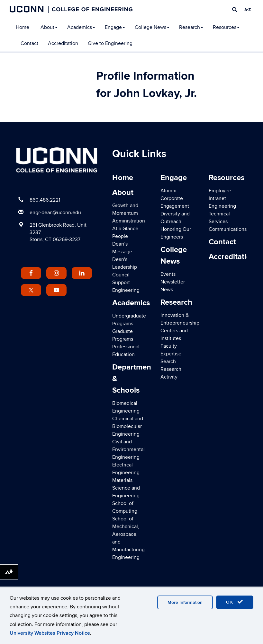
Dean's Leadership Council (125, 267)
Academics (81, 27)
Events (168, 274)
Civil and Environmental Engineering (128, 449)
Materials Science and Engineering (126, 488)
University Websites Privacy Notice (50, 633)
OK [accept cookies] (235, 602)
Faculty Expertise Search (171, 354)
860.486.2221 (45, 200)
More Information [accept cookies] (185, 602)
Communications (228, 229)
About (49, 27)
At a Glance (125, 229)
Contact (29, 43)
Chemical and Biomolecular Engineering (128, 426)
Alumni (168, 191)
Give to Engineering (110, 43)
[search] (235, 10)
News (167, 290)
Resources (226, 27)
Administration (129, 221)
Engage (115, 27)
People (120, 236)
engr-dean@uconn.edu (55, 213)
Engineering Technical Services (222, 214)
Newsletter (173, 282)
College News (152, 27)
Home (23, 27)
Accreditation (63, 43)
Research (191, 27)
